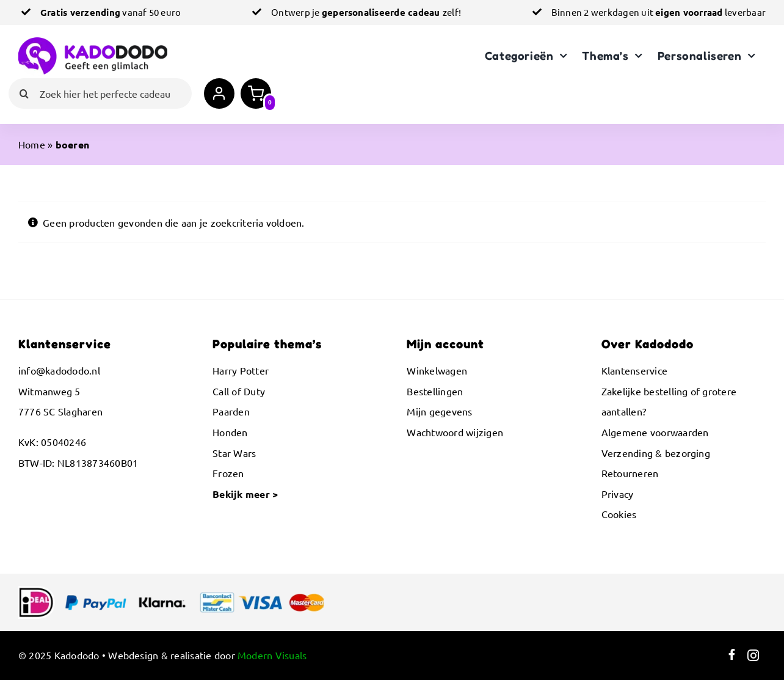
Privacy (618, 494)
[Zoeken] (24, 93)
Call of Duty (239, 391)
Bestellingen (435, 391)
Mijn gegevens (439, 411)
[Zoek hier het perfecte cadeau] (100, 93)
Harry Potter (241, 370)
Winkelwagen (437, 370)
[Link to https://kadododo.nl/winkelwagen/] (256, 93)
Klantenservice (634, 370)
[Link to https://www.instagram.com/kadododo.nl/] (753, 656)
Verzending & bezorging (656, 453)
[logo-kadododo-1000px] (93, 42)
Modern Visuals (272, 655)
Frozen (228, 473)
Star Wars (234, 453)
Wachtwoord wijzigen (455, 432)
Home (32, 144)
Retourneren (630, 473)
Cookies (619, 514)
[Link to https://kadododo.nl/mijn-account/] (219, 93)
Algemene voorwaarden (655, 432)
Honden (230, 432)
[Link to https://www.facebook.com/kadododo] (732, 656)
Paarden (231, 411)
